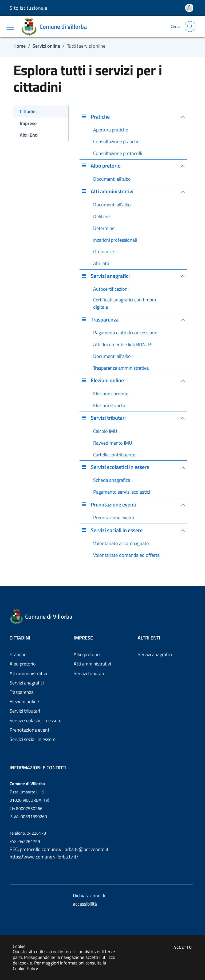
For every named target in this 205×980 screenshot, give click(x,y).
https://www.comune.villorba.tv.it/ (44, 857)
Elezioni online (24, 701)
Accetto (183, 947)
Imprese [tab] (28, 123)
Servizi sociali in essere (33, 739)
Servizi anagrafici (27, 683)
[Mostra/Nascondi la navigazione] (10, 27)
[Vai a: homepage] (56, 27)
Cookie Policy (25, 968)
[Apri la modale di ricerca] (190, 27)
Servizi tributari (25, 711)
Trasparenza (22, 692)
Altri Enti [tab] (29, 135)
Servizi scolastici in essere (36, 720)
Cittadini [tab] (28, 111)
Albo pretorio (23, 664)
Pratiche (18, 654)
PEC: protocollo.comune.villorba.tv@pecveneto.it (59, 849)
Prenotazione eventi (30, 730)
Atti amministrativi (28, 673)
